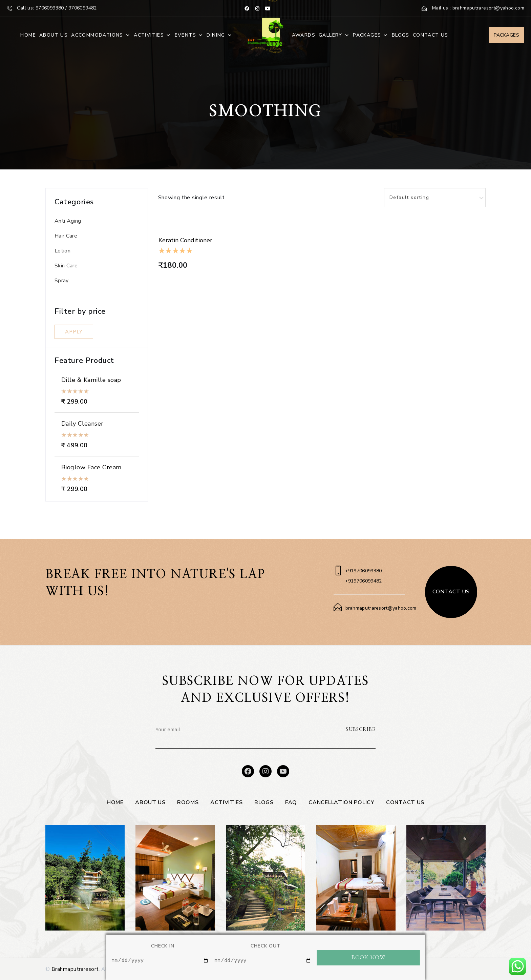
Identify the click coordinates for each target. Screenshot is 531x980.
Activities (152, 35)
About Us (54, 35)
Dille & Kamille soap (91, 380)
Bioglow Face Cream (91, 467)
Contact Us (431, 35)
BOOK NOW (368, 957)
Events (189, 35)
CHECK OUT (265, 945)
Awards (304, 35)
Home (28, 35)
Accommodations (101, 35)
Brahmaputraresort (75, 969)
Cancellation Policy (341, 802)
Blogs (401, 35)
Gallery (334, 35)
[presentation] (286, 735)
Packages (371, 35)
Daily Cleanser (82, 424)
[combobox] (435, 198)
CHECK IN (163, 945)
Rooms (188, 802)
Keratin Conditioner (185, 240)
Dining (219, 35)
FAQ (291, 802)
